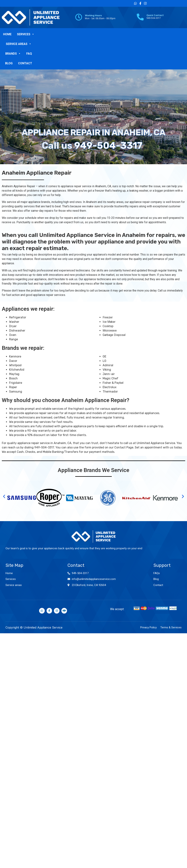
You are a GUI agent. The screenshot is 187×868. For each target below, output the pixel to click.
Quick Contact (155, 15)
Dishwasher (17, 331)
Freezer (108, 317)
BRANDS (13, 54)
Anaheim (101, 186)
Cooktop (108, 326)
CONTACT (25, 63)
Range (14, 339)
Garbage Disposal (114, 335)
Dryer (13, 326)
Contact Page (124, 447)
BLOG (9, 63)
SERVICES (26, 34)
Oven (13, 335)
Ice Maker (109, 322)
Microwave (110, 331)
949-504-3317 (62, 145)
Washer (14, 322)
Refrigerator (18, 317)
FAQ (29, 54)
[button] (4, 496)
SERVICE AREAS (19, 44)
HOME (7, 34)
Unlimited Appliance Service (156, 443)
